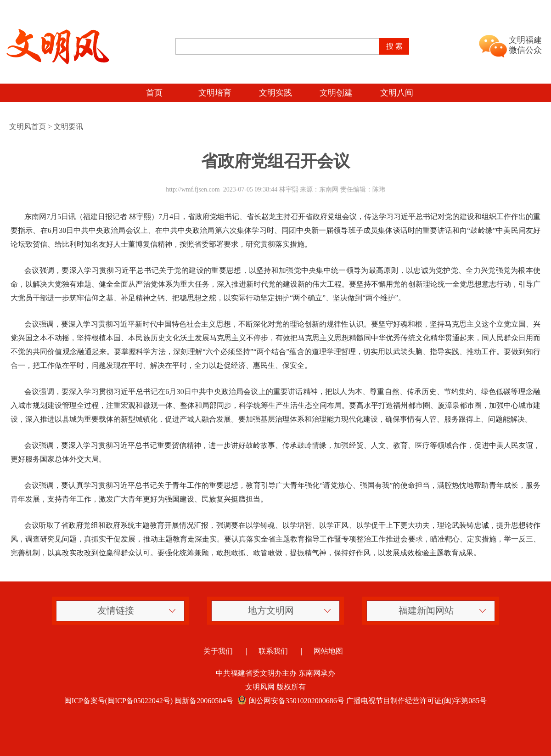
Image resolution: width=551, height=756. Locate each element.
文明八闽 (397, 93)
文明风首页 (28, 127)
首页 (154, 93)
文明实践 (275, 93)
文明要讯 (68, 127)
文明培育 (215, 93)
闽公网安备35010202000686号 (290, 701)
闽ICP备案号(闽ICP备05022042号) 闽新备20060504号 (149, 701)
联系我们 (273, 651)
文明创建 (336, 93)
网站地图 (328, 651)
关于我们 (218, 651)
